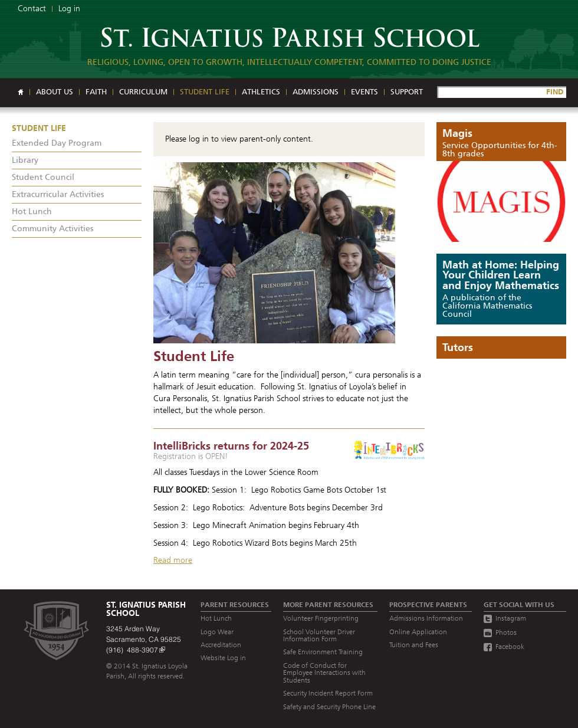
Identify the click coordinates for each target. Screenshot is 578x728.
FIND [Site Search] (555, 92)
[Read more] (289, 253)
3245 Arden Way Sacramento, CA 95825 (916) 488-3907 (144, 639)
